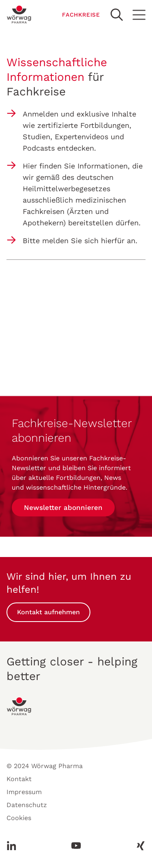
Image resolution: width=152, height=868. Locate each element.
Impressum (24, 792)
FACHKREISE (81, 15)
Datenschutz (27, 805)
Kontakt (19, 779)
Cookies (19, 818)
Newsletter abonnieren (63, 507)
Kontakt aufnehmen (48, 612)
